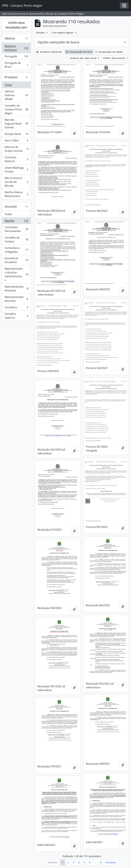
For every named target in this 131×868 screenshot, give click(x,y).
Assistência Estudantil (16, 260)
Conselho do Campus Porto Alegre (16, 109)
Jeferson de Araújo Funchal (16, 149)
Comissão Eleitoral (16, 159)
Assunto (11, 206)
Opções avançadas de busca (58, 42)
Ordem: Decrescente (114, 58)
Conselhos (16, 308)
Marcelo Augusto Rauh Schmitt (16, 124)
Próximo (111, 862)
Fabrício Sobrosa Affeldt (16, 95)
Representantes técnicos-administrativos (16, 274)
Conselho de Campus (16, 239)
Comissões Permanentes (16, 229)
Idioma (10, 38)
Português (16, 57)
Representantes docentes (16, 299)
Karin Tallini (16, 141)
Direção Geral (16, 135)
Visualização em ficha (79, 52)
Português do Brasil (16, 65)
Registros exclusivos (16, 48)
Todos (8, 85)
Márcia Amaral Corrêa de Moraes (16, 182)
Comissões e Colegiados (16, 250)
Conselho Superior (16, 316)
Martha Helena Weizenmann (16, 194)
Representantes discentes (16, 289)
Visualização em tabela (109, 52)
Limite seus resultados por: (16, 25)
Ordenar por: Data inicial (84, 58)
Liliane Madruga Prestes (16, 170)
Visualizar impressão (49, 52)
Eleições (16, 221)
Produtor (11, 77)
